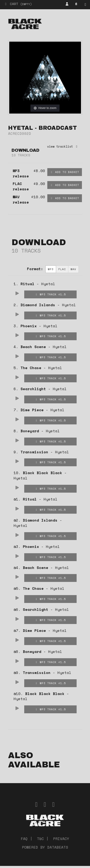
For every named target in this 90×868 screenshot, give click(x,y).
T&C (40, 839)
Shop (87, 5)
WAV (73, 269)
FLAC (62, 269)
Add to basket (65, 172)
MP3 (51, 269)
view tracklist (63, 146)
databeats (58, 847)
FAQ (24, 839)
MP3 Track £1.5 (50, 294)
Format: (35, 269)
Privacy (61, 839)
